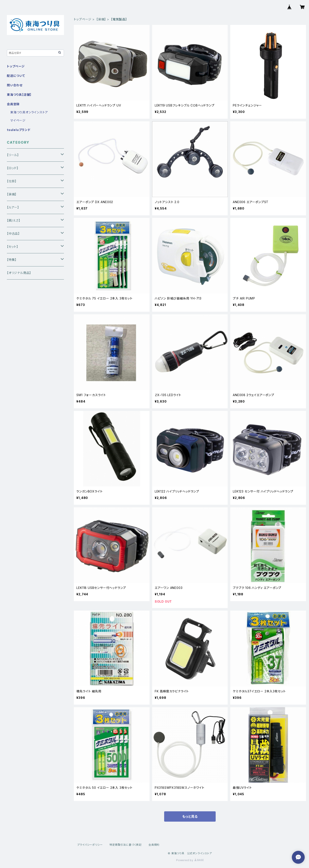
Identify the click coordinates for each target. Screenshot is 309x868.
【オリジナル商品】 (19, 273)
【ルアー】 (13, 207)
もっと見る (190, 816)
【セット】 (13, 247)
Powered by (190, 860)
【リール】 (13, 155)
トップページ (83, 19)
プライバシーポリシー (90, 845)
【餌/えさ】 (14, 220)
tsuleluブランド (19, 130)
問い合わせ (15, 85)
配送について (16, 76)
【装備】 (101, 19)
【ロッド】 (13, 168)
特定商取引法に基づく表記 (126, 845)
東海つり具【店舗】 (19, 95)
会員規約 (154, 845)
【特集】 (12, 260)
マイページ (18, 120)
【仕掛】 (12, 181)
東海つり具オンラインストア (29, 112)
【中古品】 (13, 233)
